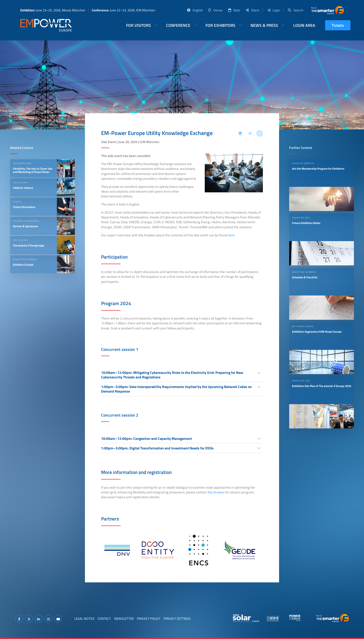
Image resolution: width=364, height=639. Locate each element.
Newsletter (124, 619)
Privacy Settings (177, 619)
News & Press (264, 25)
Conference (178, 25)
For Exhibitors (220, 25)
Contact (104, 619)
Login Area (304, 25)
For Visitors (139, 25)
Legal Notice (84, 619)
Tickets (338, 25)
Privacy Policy (149, 619)
